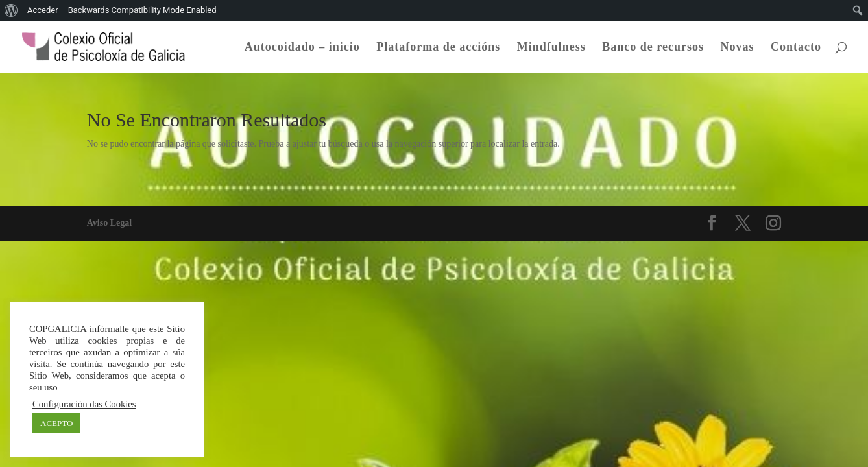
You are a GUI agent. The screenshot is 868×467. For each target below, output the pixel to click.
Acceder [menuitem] (43, 10)
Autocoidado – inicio (302, 48)
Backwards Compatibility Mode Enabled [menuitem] (142, 10)
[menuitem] (11, 10)
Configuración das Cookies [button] (84, 404)
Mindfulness (551, 48)
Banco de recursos (653, 48)
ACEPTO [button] (56, 423)
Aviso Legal (109, 223)
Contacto (796, 48)
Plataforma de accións (438, 48)
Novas (737, 48)
